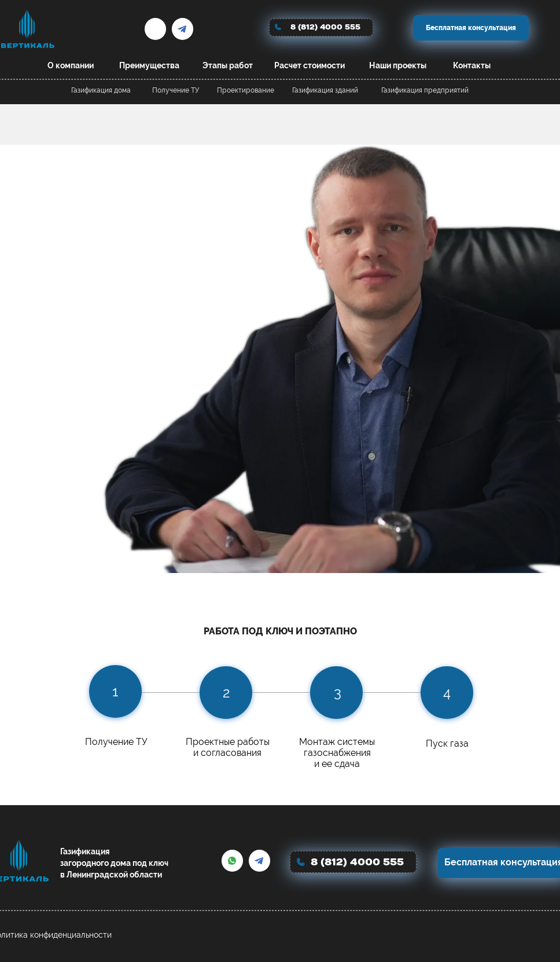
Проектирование (246, 90)
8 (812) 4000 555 (325, 27)
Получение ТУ (176, 90)
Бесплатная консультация (471, 28)
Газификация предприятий (425, 90)
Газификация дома (101, 90)
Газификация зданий (325, 90)
